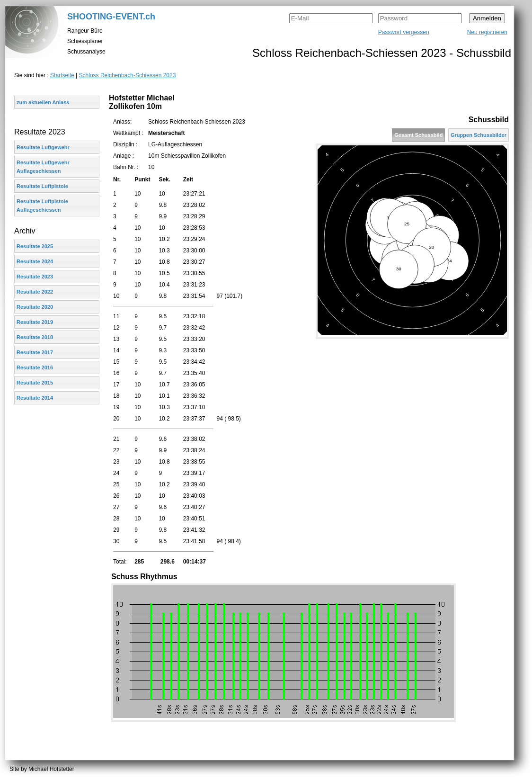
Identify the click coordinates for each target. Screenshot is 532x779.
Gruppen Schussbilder (479, 135)
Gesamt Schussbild (418, 135)
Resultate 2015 (35, 383)
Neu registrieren (487, 32)
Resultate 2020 (35, 307)
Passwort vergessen (404, 32)
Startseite (62, 75)
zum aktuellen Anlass (43, 102)
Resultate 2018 (35, 337)
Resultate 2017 (35, 352)
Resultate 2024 (35, 261)
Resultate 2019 (35, 322)
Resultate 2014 (35, 398)
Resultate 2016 (35, 367)
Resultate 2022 (35, 292)
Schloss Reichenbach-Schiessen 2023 (128, 75)
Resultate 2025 (35, 246)
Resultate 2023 (35, 277)
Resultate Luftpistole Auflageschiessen (42, 206)
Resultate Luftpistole (42, 186)
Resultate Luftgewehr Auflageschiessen (43, 167)
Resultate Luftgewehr (43, 147)
